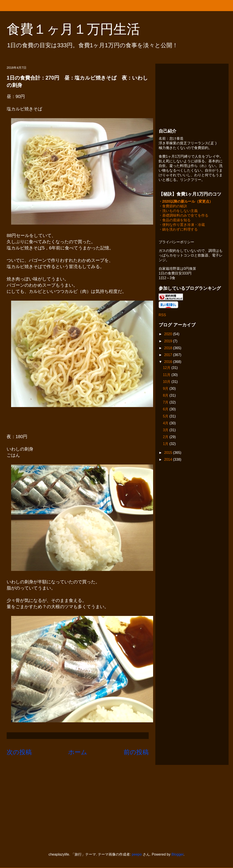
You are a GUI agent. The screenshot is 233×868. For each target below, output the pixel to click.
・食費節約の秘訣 (173, 207)
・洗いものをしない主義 (178, 211)
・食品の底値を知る (175, 220)
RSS (162, 315)
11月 (167, 375)
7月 (166, 403)
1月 (166, 444)
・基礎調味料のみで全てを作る (184, 216)
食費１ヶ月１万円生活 (80, 29)
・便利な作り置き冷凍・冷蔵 (182, 225)
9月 (166, 389)
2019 (169, 342)
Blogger (178, 854)
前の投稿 (136, 752)
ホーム (78, 752)
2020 (169, 334)
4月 (166, 424)
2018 (169, 348)
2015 (169, 453)
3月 (166, 430)
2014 (169, 460)
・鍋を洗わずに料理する (178, 230)
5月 (166, 417)
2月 (166, 437)
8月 (166, 396)
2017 (169, 355)
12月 (167, 368)
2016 (169, 362)
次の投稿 (19, 752)
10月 (167, 382)
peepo (137, 854)
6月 (166, 410)
